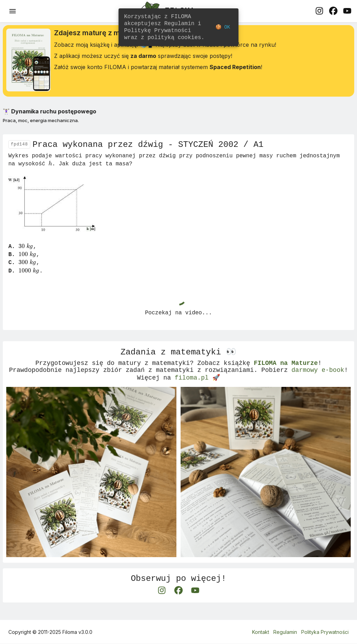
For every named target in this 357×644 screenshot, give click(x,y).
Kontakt (261, 632)
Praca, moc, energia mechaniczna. (41, 121)
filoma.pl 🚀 (197, 387)
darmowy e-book (318, 378)
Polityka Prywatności (325, 632)
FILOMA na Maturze (286, 370)
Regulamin (285, 632)
